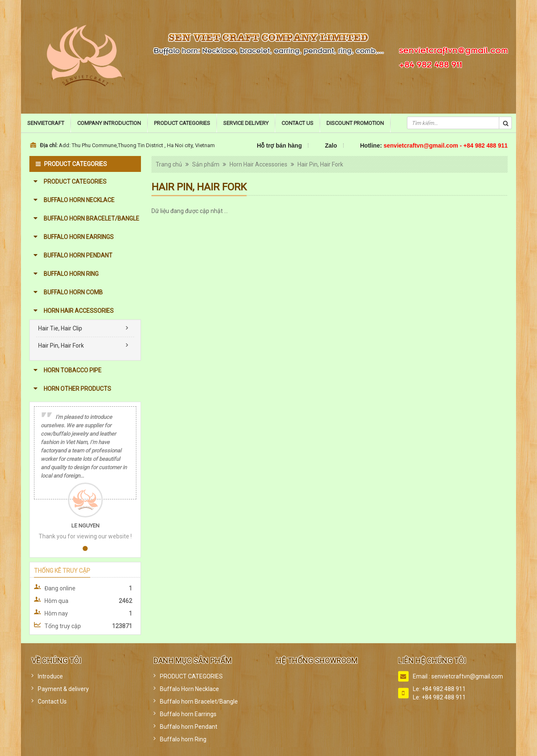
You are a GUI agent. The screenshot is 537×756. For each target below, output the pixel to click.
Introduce (50, 676)
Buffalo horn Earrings (79, 237)
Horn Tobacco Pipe (73, 370)
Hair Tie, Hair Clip (60, 328)
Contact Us (297, 123)
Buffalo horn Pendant (78, 255)
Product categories (182, 123)
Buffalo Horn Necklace (79, 200)
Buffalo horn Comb (73, 292)
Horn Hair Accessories (79, 311)
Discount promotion (355, 123)
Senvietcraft (46, 123)
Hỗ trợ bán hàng (279, 145)
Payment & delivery (63, 689)
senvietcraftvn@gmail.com (454, 49)
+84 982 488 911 (431, 63)
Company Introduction (109, 123)
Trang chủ (169, 164)
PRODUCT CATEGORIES (75, 182)
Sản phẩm (206, 164)
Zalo (331, 145)
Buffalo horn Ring (71, 274)
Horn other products (77, 389)
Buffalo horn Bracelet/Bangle (91, 218)
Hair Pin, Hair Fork (61, 346)
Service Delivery (246, 123)
